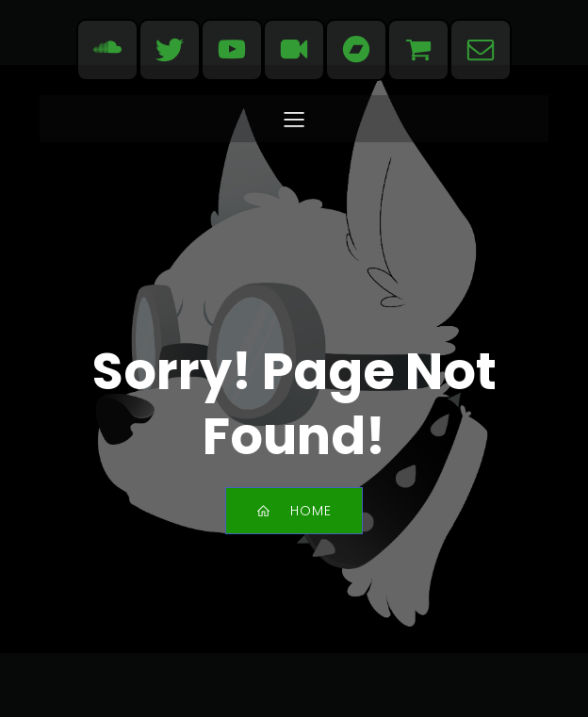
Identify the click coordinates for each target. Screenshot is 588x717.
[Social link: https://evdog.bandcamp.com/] (356, 50)
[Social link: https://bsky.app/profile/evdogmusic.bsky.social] (170, 50)
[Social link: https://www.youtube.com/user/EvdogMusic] (232, 50)
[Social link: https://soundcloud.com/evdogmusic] (107, 50)
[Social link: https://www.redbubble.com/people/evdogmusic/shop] (418, 50)
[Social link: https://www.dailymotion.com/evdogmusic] (294, 50)
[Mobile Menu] (294, 119)
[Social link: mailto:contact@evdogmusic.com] (481, 50)
